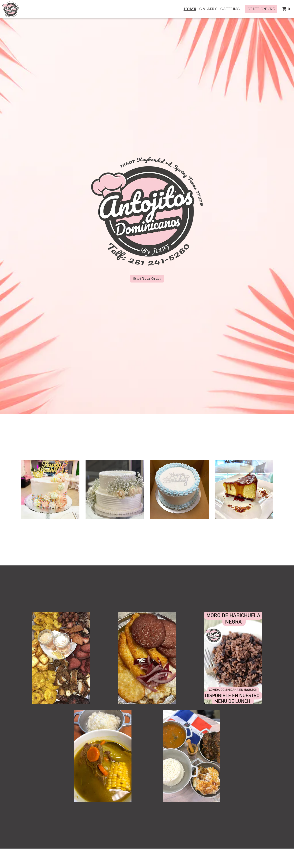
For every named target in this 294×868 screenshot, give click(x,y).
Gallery (208, 9)
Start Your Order (147, 279)
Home (190, 9)
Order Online (261, 9)
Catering (230, 9)
